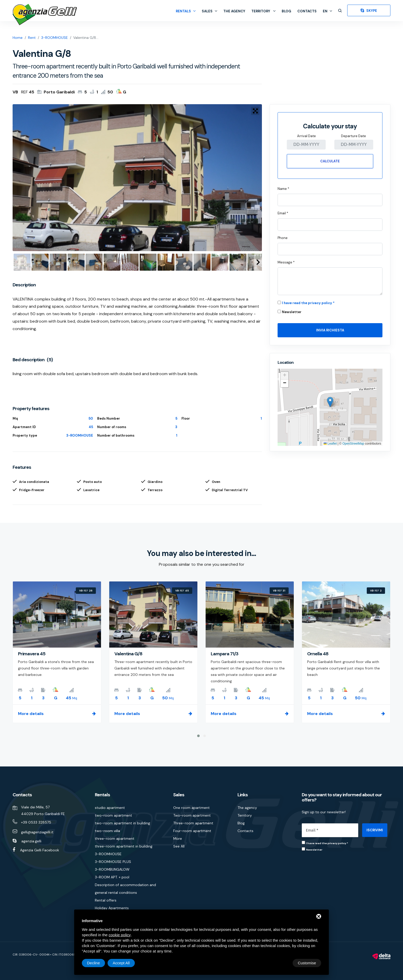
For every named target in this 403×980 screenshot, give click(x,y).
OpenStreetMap (353, 444)
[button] (330, 402)
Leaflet (330, 444)
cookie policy (120, 935)
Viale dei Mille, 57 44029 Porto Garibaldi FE (43, 810)
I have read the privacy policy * (308, 303)
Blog (286, 11)
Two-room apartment (192, 815)
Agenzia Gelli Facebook (40, 850)
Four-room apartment (192, 831)
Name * (283, 189)
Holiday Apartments (112, 908)
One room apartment (191, 808)
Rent (32, 38)
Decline (280, 963)
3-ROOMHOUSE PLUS (113, 862)
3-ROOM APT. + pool (112, 877)
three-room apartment (115, 838)
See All (179, 846)
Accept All (308, 963)
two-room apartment (113, 815)
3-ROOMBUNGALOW (112, 869)
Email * (283, 213)
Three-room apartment (193, 823)
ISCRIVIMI (375, 830)
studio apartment (110, 808)
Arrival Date (306, 136)
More (178, 838)
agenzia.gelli (31, 841)
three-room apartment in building (124, 846)
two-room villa (107, 831)
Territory (263, 11)
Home (18, 38)
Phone (283, 238)
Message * (286, 262)
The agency (234, 11)
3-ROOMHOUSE (54, 38)
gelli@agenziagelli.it (37, 832)
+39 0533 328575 (36, 822)
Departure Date (354, 136)
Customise (96, 963)
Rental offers (106, 900)
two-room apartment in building (122, 823)
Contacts (307, 11)
